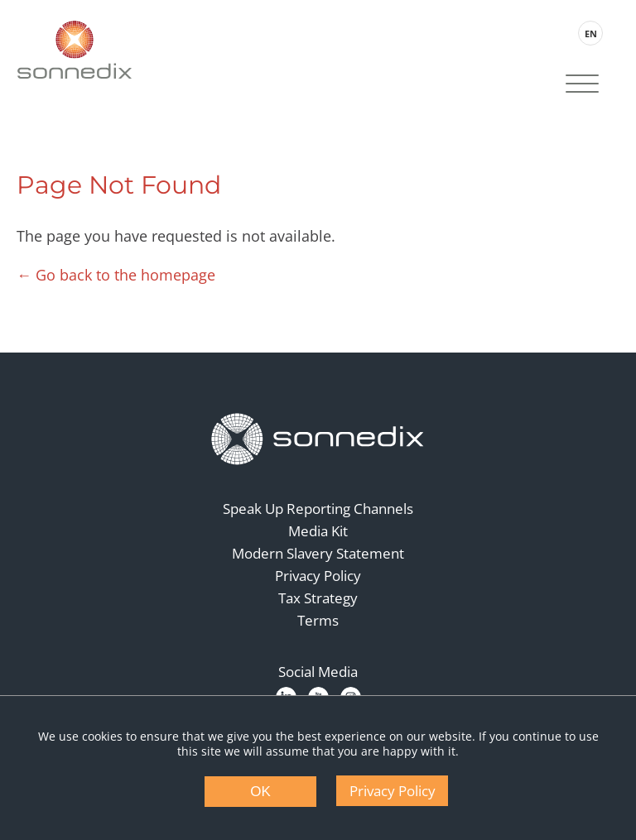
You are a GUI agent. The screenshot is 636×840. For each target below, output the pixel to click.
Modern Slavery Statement (318, 553)
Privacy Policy (318, 576)
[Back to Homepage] (318, 439)
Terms (318, 620)
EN (591, 34)
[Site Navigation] (582, 85)
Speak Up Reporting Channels (318, 509)
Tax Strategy (318, 598)
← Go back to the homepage (116, 275)
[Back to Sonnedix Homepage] (75, 50)
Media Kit (318, 531)
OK (260, 792)
